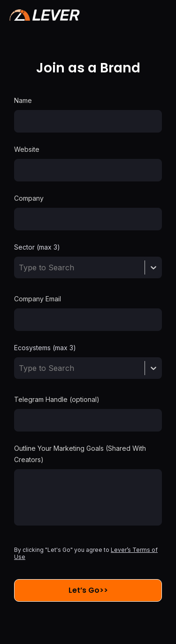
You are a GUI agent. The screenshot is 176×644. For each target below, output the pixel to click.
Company (29, 198)
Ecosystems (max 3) (45, 348)
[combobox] (20, 267)
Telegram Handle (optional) (57, 399)
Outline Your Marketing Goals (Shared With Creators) (80, 454)
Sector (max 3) (37, 247)
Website (27, 149)
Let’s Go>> (88, 590)
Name (23, 100)
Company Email (38, 299)
